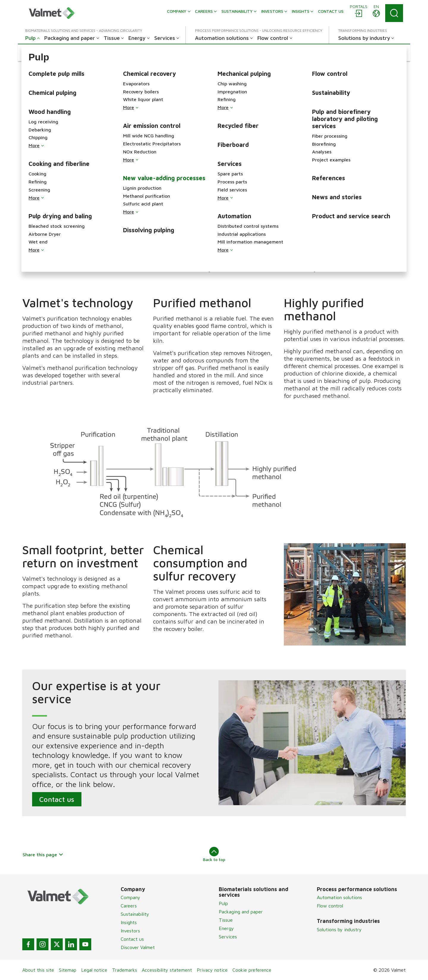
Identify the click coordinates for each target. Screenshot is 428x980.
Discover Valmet (138, 947)
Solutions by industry (339, 929)
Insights (129, 922)
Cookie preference (252, 970)
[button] (37, 53)
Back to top (214, 854)
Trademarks (125, 970)
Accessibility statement (167, 970)
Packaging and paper (241, 912)
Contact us (57, 799)
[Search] (394, 13)
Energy (226, 928)
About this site (38, 970)
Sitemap (68, 970)
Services (228, 937)
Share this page (43, 855)
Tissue (226, 920)
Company (130, 897)
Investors (130, 931)
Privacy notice (212, 970)
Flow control (330, 906)
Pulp (223, 903)
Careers (129, 906)
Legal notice (94, 970)
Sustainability (135, 914)
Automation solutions (339, 897)
